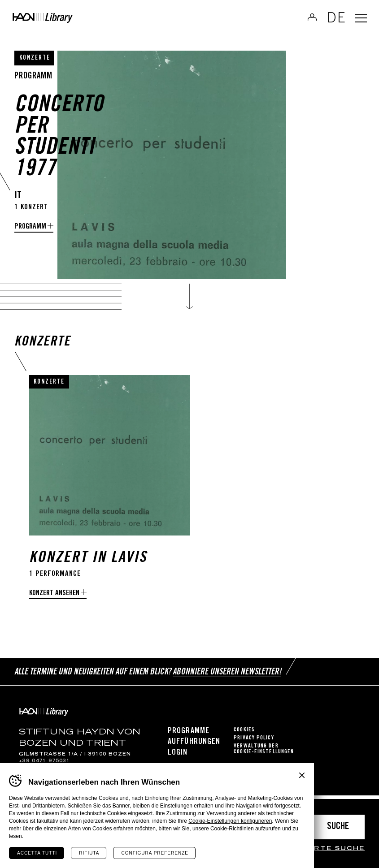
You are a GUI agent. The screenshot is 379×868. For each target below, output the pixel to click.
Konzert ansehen (54, 602)
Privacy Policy (254, 742)
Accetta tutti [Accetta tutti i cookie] (37, 853)
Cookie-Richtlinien (232, 829)
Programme (189, 735)
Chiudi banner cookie (302, 775)
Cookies (244, 734)
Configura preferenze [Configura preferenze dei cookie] (155, 853)
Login (178, 756)
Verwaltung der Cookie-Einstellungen (264, 753)
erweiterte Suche (320, 849)
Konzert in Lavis (88, 568)
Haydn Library (72, 21)
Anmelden (306, 20)
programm (30, 227)
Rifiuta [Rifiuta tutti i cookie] (89, 853)
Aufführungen (194, 746)
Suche (338, 827)
